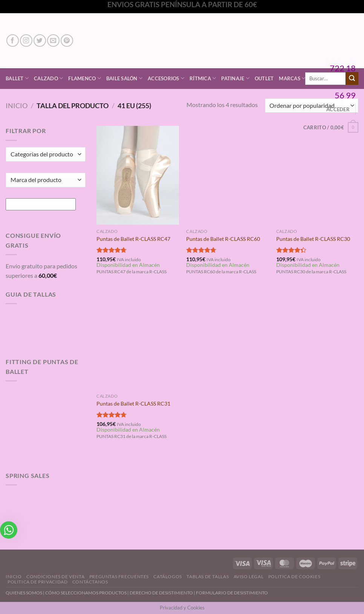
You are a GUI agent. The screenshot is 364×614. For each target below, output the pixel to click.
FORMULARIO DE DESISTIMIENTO (232, 593)
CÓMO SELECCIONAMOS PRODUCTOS (86, 593)
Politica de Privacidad (37, 582)
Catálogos (168, 576)
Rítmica (203, 78)
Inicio (17, 106)
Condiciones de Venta (55, 576)
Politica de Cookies (294, 576)
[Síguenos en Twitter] (40, 41)
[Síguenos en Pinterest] (67, 41)
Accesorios (166, 78)
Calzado (48, 78)
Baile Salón (124, 78)
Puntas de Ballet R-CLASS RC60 (223, 239)
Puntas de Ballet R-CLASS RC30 (313, 239)
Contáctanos (90, 582)
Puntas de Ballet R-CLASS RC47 (133, 239)
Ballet (17, 78)
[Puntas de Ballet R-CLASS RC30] (317, 175)
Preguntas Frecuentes (119, 576)
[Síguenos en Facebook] (13, 41)
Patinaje (235, 78)
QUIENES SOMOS (24, 593)
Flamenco (85, 78)
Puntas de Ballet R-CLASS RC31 (133, 403)
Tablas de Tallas (208, 576)
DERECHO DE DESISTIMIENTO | (163, 593)
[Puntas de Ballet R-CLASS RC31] (138, 340)
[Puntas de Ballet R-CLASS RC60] (227, 175)
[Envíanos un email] (53, 41)
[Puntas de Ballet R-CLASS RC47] (138, 175)
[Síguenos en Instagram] (26, 41)
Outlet (264, 78)
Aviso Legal (249, 576)
